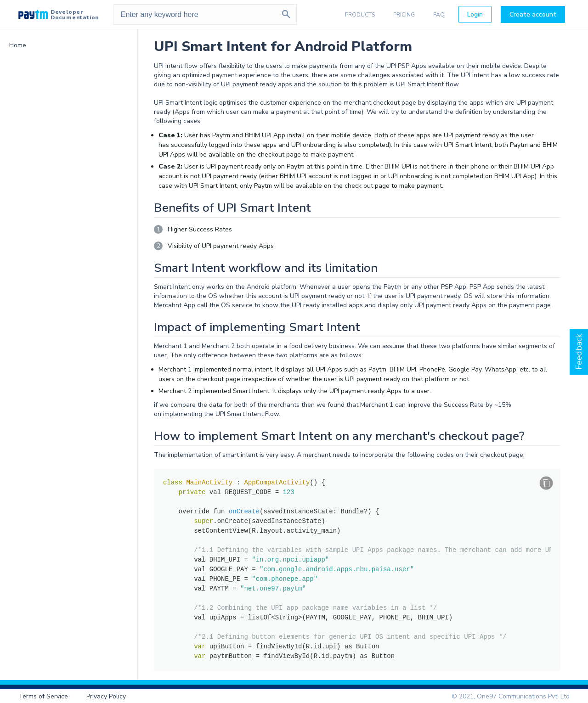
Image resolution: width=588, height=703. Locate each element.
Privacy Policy (106, 696)
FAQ (439, 15)
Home (18, 45)
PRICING (404, 15)
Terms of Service (43, 696)
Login (475, 14)
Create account (533, 14)
